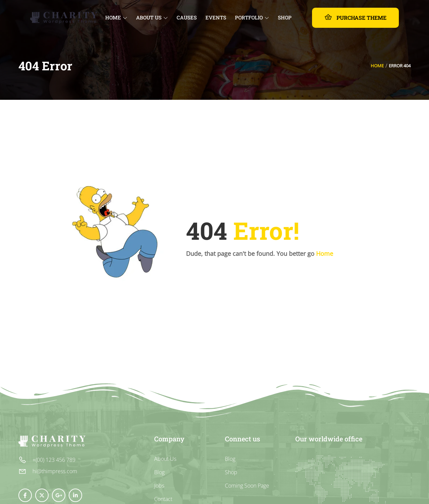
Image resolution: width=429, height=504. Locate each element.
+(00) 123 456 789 (54, 460)
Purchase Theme (355, 17)
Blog (159, 472)
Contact (163, 499)
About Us (165, 459)
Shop (231, 472)
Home (377, 66)
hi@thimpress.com (55, 471)
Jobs (159, 486)
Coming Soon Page (247, 486)
